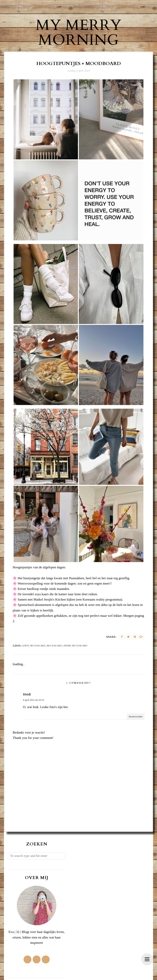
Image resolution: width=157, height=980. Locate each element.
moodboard (55, 646)
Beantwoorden (136, 717)
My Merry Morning (78, 33)
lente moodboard (34, 646)
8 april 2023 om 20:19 (34, 700)
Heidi (27, 694)
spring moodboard (76, 646)
